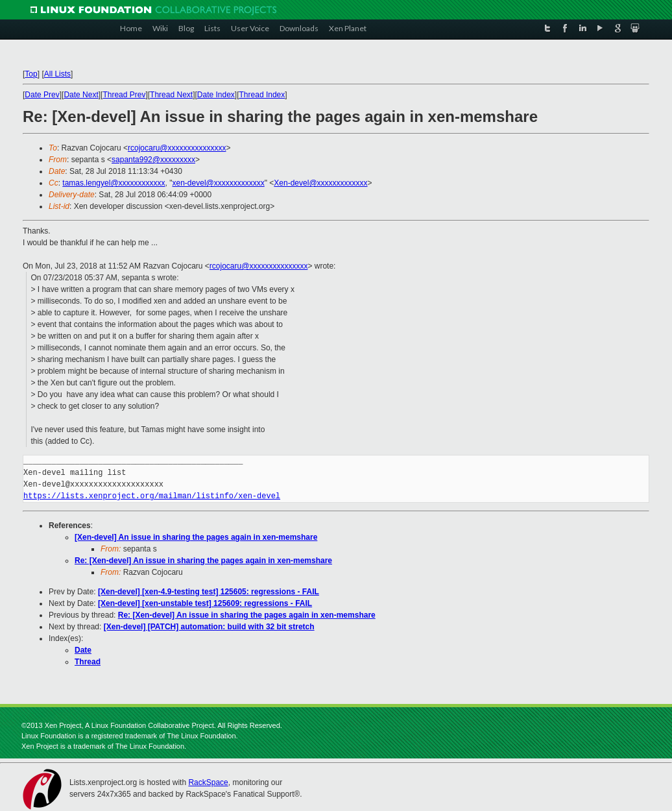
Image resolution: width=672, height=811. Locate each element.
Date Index (216, 95)
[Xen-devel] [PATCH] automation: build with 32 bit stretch (209, 627)
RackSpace (208, 782)
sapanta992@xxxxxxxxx (153, 160)
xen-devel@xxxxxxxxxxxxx (219, 183)
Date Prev (42, 95)
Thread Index (262, 95)
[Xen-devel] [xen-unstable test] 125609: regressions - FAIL (205, 603)
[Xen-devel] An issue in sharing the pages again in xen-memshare (196, 537)
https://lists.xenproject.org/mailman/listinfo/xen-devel (152, 496)
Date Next (81, 95)
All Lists (57, 74)
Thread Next (171, 95)
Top (31, 74)
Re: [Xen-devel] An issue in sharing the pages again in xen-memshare (203, 561)
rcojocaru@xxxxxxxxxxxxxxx (177, 148)
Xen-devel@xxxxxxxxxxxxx (320, 183)
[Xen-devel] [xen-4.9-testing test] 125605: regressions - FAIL (209, 592)
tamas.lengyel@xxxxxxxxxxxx (114, 183)
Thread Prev (124, 95)
